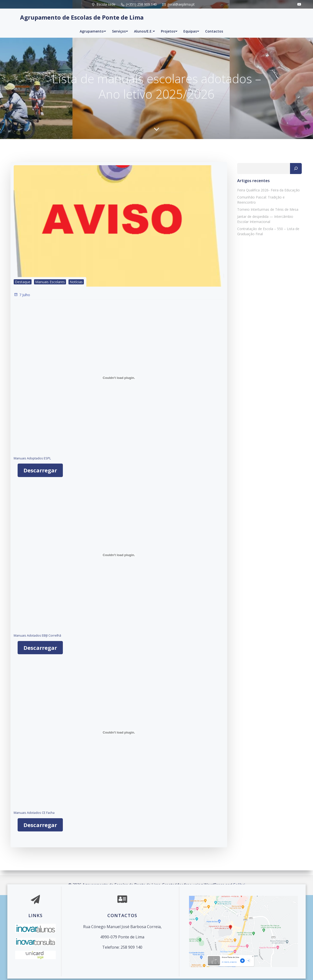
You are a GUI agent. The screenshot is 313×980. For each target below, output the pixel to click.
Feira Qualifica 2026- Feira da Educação (267, 194)
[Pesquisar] (298, 172)
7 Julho (21, 300)
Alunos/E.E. (145, 28)
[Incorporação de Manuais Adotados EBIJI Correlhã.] (119, 560)
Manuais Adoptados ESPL (32, 463)
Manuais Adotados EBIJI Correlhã (37, 641)
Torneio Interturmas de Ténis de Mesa (266, 208)
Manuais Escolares (50, 287)
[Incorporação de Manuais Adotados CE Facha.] (119, 737)
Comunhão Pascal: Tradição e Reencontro (269, 201)
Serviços (120, 28)
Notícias (76, 287)
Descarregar (40, 475)
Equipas (191, 28)
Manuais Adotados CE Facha (34, 818)
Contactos (214, 28)
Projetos (169, 28)
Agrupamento (93, 28)
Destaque (22, 287)
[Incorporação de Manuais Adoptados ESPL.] (119, 383)
